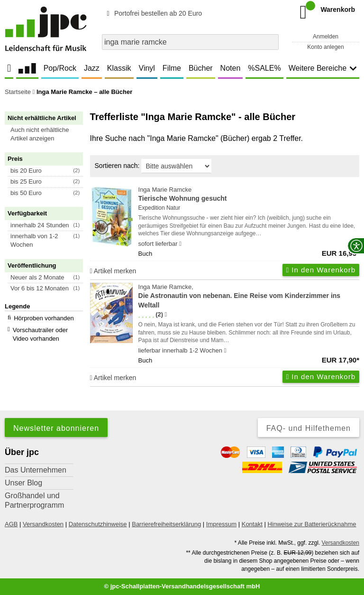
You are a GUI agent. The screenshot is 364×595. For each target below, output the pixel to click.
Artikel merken (113, 271)
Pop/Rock (60, 68)
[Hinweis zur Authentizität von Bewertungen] (166, 315)
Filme (172, 68)
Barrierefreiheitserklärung (166, 524)
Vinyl (147, 68)
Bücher (201, 68)
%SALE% (264, 68)
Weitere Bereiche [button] (323, 68)
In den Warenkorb (321, 270)
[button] (48, 134)
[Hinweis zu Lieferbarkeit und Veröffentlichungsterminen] (180, 244)
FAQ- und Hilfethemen (309, 428)
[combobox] (190, 42)
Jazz (92, 68)
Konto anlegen (325, 47)
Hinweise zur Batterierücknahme (312, 524)
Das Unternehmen (36, 470)
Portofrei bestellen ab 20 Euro (153, 13)
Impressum (221, 524)
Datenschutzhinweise (98, 524)
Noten (231, 68)
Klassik (119, 68)
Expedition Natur (159, 208)
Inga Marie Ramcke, (249, 297)
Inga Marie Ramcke (249, 195)
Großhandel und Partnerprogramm (34, 500)
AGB (11, 524)
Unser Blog (23, 483)
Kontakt (252, 524)
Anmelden (326, 37)
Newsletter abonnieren (56, 428)
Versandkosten (43, 524)
